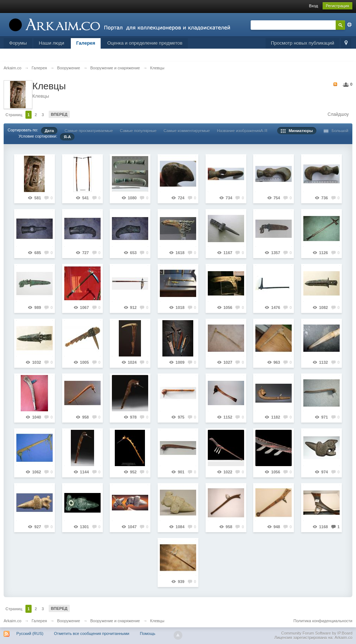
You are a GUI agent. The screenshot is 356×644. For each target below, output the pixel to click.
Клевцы (157, 621)
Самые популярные (138, 131)
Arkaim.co (13, 621)
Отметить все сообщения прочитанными (92, 633)
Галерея (86, 43)
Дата (49, 131)
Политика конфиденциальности (323, 621)
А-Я (264, 131)
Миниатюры (297, 131)
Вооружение (68, 621)
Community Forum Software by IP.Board (317, 633)
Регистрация (337, 6)
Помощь (148, 633)
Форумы (18, 43)
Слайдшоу (338, 114)
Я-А (67, 137)
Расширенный (349, 25)
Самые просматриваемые (89, 131)
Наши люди (52, 43)
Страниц (14, 115)
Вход (314, 6)
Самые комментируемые (187, 131)
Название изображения (239, 131)
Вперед (59, 114)
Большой (336, 131)
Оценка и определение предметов (145, 43)
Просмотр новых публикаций (303, 43)
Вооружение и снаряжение (115, 621)
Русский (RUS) (30, 633)
